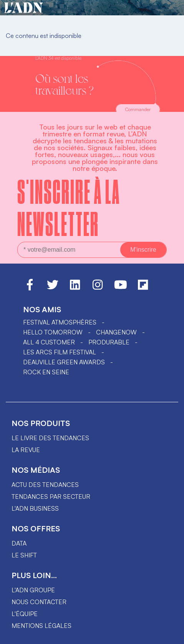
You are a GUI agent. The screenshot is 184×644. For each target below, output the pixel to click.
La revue (26, 450)
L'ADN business (35, 508)
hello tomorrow (53, 332)
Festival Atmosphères (60, 322)
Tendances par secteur (51, 497)
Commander (138, 109)
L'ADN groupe (33, 590)
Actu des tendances (45, 485)
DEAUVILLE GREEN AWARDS (64, 362)
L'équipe (25, 614)
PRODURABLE (109, 342)
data (19, 543)
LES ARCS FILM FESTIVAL (60, 352)
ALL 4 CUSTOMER (49, 342)
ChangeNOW (116, 332)
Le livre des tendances (50, 438)
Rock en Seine (46, 372)
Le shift (24, 555)
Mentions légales (41, 626)
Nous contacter (39, 602)
